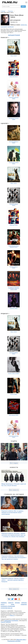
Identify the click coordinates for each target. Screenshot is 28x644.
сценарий (4, 27)
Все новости (14, 490)
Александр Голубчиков (11, 621)
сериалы (24, 603)
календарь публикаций (8, 606)
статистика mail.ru (7, 608)
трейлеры (4, 603)
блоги (3, 604)
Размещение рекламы (14, 641)
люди (13, 604)
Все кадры (14, 463)
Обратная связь (21, 640)
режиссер (24, 25)
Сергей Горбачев (6, 622)
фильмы (17, 603)
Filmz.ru (12, 615)
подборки (24, 604)
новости (11, 603)
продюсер (10, 27)
